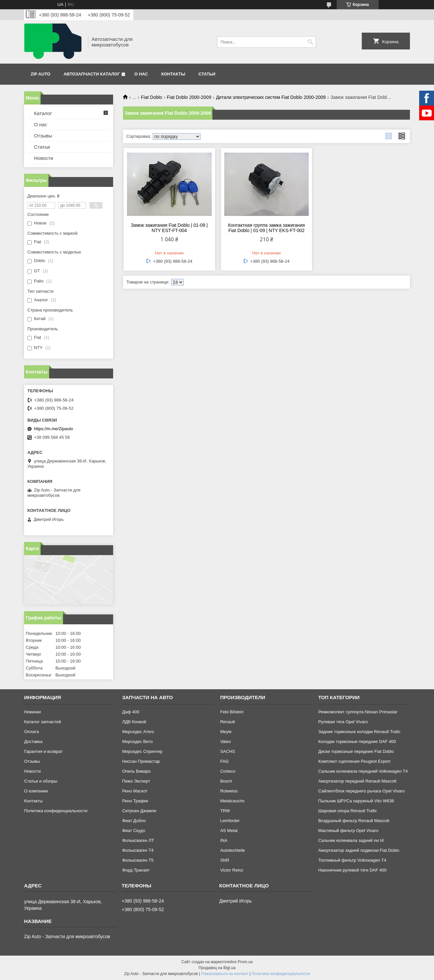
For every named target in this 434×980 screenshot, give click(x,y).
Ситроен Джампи (139, 811)
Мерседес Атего (138, 732)
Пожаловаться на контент (225, 974)
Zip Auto (41, 74)
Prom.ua (245, 962)
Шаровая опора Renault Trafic (348, 811)
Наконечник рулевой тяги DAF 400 (352, 870)
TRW (225, 811)
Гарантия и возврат (43, 751)
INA (224, 840)
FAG (225, 761)
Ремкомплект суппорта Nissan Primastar (358, 712)
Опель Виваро (136, 771)
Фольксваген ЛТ (138, 840)
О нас (141, 74)
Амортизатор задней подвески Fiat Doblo (359, 850)
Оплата (31, 732)
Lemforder (230, 821)
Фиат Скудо (134, 831)
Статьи (207, 74)
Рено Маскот (135, 791)
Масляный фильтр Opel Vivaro (348, 831)
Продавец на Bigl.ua (217, 968)
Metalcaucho (232, 801)
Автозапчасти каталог (92, 74)
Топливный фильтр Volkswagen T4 (352, 860)
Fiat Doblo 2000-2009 (189, 97)
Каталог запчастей (43, 722)
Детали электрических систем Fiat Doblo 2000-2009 (271, 97)
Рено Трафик (135, 801)
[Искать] (310, 42)
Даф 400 (131, 712)
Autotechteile (233, 850)
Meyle (226, 732)
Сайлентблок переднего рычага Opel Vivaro (361, 791)
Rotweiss (229, 791)
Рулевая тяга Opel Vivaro (343, 722)
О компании (36, 791)
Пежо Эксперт (136, 781)
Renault (228, 722)
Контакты (173, 74)
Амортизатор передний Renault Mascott (357, 781)
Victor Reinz (232, 870)
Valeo (226, 742)
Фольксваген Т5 (138, 860)
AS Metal (229, 831)
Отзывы (43, 136)
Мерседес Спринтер (142, 751)
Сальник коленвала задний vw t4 (351, 840)
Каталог (43, 113)
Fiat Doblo (152, 97)
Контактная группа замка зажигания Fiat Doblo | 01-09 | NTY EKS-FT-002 (266, 228)
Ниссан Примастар (141, 761)
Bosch (226, 781)
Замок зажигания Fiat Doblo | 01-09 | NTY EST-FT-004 (169, 228)
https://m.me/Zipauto (54, 429)
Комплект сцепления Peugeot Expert (354, 761)
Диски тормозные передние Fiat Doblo (356, 751)
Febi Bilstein (232, 712)
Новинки (32, 712)
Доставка (33, 742)
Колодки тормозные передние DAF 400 (357, 742)
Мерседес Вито (137, 742)
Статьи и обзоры (41, 781)
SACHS (228, 751)
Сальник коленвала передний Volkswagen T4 (363, 771)
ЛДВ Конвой (134, 722)
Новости (44, 158)
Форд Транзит (136, 870)
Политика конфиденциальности (56, 811)
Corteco (228, 771)
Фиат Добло (134, 821)
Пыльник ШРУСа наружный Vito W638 (356, 801)
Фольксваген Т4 (138, 850)
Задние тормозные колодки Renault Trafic (359, 732)
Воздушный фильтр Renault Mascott (354, 821)
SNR (225, 860)
